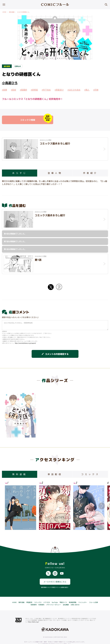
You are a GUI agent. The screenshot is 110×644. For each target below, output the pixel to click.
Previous (8, 506)
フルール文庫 (93, 595)
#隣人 (87, 90)
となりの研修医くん (23, 12)
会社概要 (66, 597)
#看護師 (23, 90)
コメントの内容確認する (55, 354)
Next (102, 506)
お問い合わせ (75, 597)
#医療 (4, 90)
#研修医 (34, 90)
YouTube (55, 595)
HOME (4, 12)
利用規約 (41, 597)
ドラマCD (47, 595)
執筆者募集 (73, 595)
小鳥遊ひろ (10, 83)
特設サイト (63, 595)
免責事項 (34, 597)
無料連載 (12, 12)
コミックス (38, 595)
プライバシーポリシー (54, 597)
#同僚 (96, 90)
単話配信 (29, 595)
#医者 (13, 90)
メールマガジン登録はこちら (55, 574)
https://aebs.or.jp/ (33, 615)
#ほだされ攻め (74, 90)
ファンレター (83, 595)
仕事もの (18, 66)
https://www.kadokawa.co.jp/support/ (25, 343)
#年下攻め (46, 90)
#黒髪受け (59, 90)
